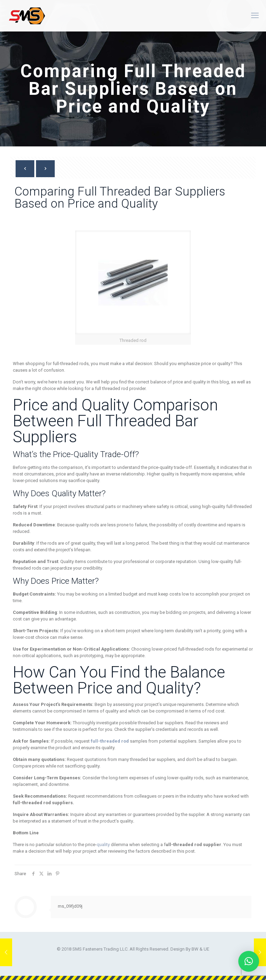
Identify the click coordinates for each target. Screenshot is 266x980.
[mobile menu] (255, 16)
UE (206, 949)
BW (195, 949)
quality (104, 845)
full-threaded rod (110, 741)
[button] (249, 961)
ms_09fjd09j (70, 906)
